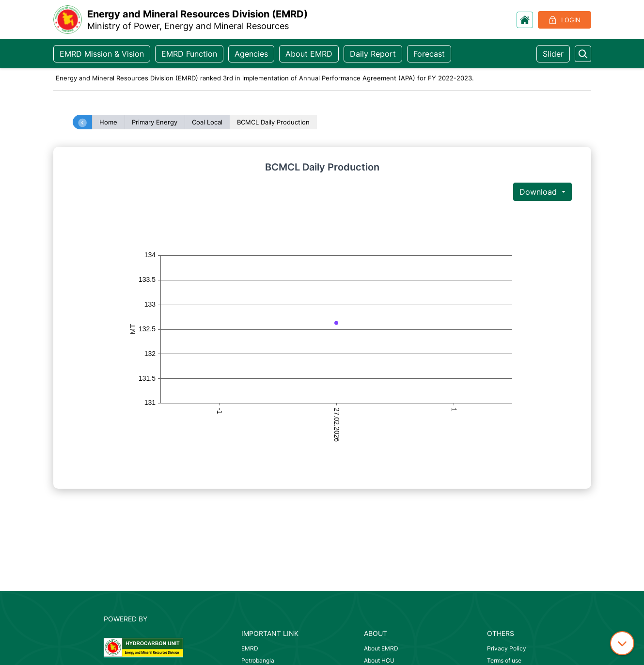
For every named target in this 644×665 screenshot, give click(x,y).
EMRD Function (189, 54)
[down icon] (622, 643)
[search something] (583, 54)
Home (108, 122)
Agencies (251, 54)
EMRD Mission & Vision (102, 54)
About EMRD (309, 54)
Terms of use (504, 660)
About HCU (379, 660)
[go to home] (525, 20)
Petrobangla (258, 660)
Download (539, 192)
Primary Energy (155, 122)
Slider (553, 54)
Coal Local (207, 122)
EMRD (250, 648)
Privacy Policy (507, 648)
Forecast (429, 54)
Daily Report (373, 54)
